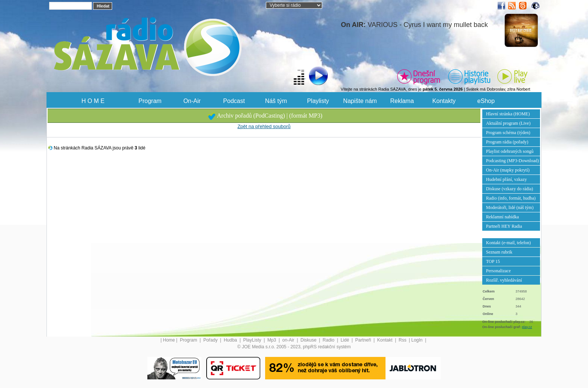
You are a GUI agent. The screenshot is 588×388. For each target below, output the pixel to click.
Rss (403, 340)
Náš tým (276, 101)
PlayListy (253, 340)
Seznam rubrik (499, 252)
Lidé (345, 340)
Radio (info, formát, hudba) (511, 198)
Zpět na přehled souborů (264, 126)
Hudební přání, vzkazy (506, 179)
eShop (486, 101)
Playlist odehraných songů (510, 151)
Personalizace (498, 271)
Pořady (211, 340)
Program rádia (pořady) (507, 142)
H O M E (93, 101)
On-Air (192, 101)
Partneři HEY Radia (504, 226)
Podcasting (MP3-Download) (512, 161)
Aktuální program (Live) (508, 123)
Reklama (402, 101)
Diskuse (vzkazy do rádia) (510, 189)
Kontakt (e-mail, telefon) (508, 243)
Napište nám (360, 101)
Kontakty (444, 101)
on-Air (289, 340)
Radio (329, 340)
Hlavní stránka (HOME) (508, 114)
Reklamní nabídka (502, 217)
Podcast (234, 101)
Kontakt (385, 340)
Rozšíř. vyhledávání (504, 280)
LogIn (418, 340)
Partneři (364, 340)
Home (169, 340)
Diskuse (309, 340)
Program (150, 101)
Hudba (231, 340)
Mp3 (272, 340)
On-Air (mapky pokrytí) (508, 170)
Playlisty (318, 101)
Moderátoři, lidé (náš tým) (510, 207)
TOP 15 (493, 261)
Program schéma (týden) (508, 133)
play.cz (527, 327)
